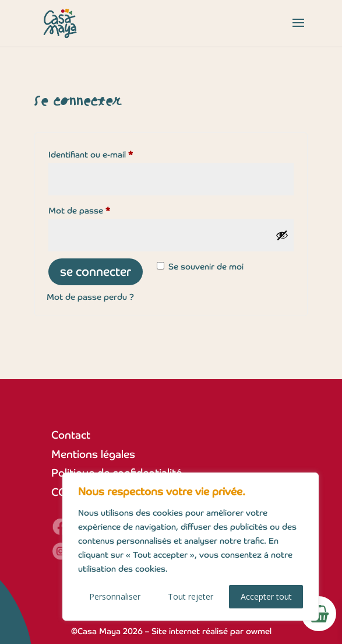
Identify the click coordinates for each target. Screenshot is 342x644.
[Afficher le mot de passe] (282, 235)
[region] (191, 547)
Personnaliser (115, 596)
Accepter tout (266, 596)
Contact (71, 435)
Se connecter (96, 272)
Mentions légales (93, 454)
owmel (259, 631)
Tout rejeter (191, 596)
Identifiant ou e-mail (112, 153)
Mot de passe (101, 209)
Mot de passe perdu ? (90, 297)
